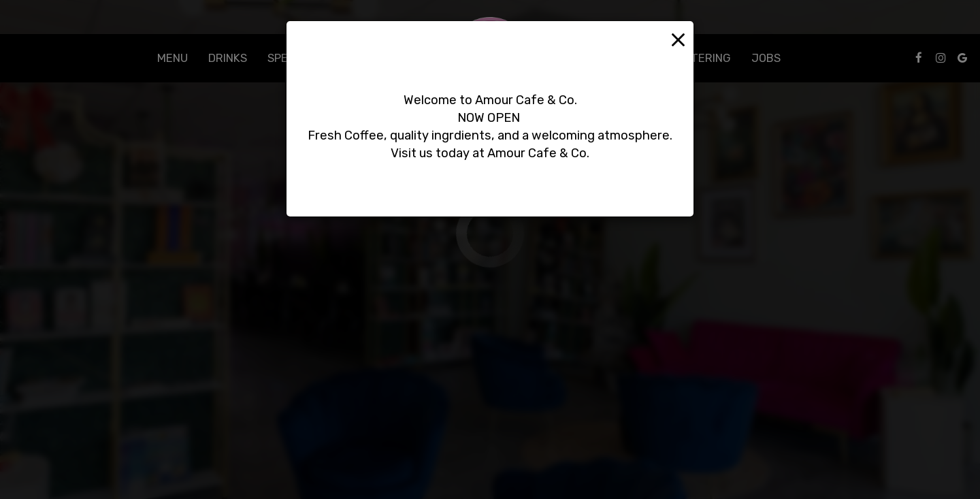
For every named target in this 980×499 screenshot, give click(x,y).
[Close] (678, 38)
